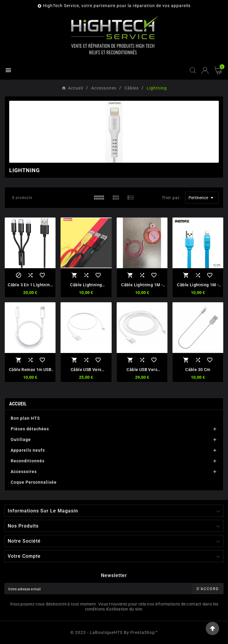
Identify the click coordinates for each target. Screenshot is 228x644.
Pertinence (202, 198)
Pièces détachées (30, 429)
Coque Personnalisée (34, 482)
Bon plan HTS (25, 418)
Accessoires (24, 472)
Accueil (18, 404)
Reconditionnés (28, 461)
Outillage (21, 440)
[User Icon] (205, 70)
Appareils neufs (28, 450)
